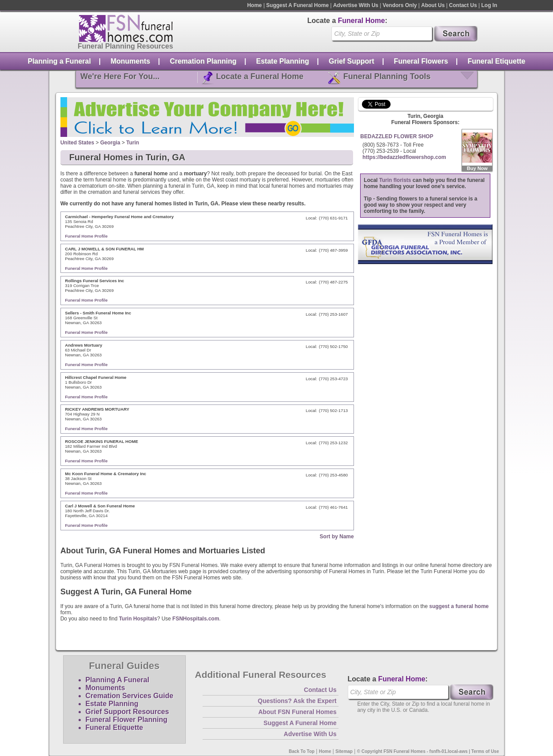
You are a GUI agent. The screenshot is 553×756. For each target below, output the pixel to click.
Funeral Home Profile (86, 236)
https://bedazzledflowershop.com (404, 157)
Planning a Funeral (59, 61)
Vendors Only (400, 5)
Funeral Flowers (421, 61)
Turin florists (395, 180)
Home (254, 5)
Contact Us (463, 5)
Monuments (130, 61)
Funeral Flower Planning (127, 720)
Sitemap (344, 751)
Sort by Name (337, 537)
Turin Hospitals (138, 619)
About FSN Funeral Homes (297, 712)
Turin (133, 143)
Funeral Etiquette (497, 61)
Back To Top (302, 751)
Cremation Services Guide (130, 696)
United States (77, 143)
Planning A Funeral (118, 680)
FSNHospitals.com (196, 619)
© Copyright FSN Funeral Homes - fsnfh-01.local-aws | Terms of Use (428, 751)
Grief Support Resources (127, 712)
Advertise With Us (356, 5)
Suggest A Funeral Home (297, 5)
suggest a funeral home (459, 606)
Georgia (110, 143)
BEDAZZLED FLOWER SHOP (397, 136)
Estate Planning (282, 61)
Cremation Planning (203, 61)
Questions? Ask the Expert (297, 701)
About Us (433, 5)
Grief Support (352, 61)
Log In (489, 5)
